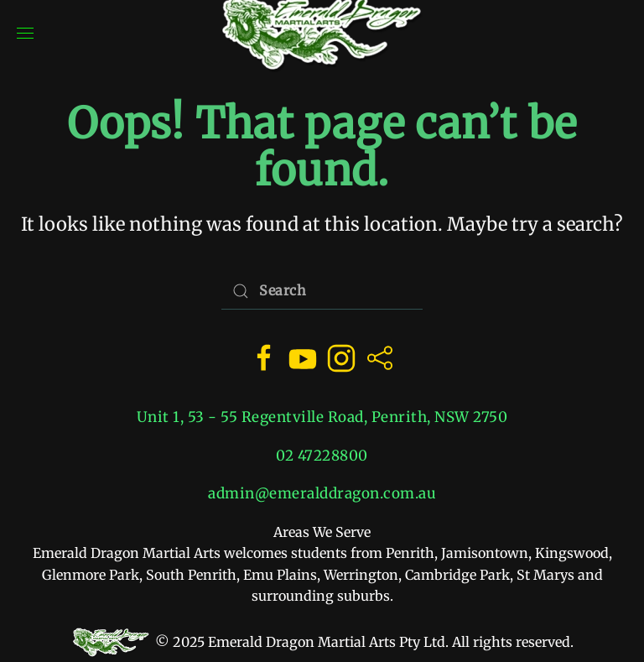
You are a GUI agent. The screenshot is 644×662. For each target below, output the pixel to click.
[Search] (322, 291)
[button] (25, 34)
